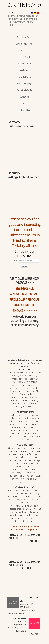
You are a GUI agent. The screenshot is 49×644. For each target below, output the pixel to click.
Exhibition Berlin (25, 37)
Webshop (25, 70)
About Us (25, 97)
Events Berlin (25, 77)
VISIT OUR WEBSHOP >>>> (24, 281)
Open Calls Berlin (25, 90)
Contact (24, 103)
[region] (24, 140)
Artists (24, 50)
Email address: (25, 261)
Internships (25, 110)
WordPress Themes (37, 642)
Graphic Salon (24, 64)
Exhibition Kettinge (25, 44)
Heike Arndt (24, 57)
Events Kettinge (25, 84)
